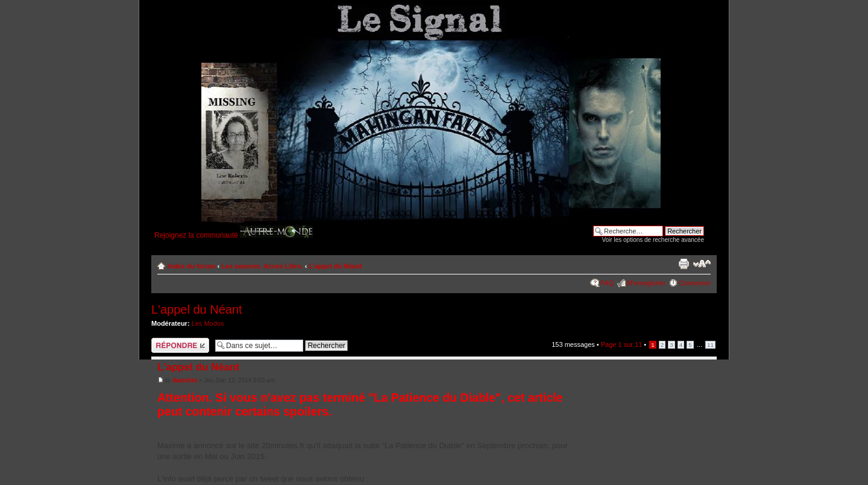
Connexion (695, 283)
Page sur (622, 344)
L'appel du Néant (335, 266)
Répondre (180, 345)
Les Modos (208, 323)
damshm (185, 380)
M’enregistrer (646, 283)
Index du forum (191, 266)
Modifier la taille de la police (702, 264)
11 (710, 345)
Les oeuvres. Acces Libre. (262, 266)
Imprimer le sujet (684, 264)
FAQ (607, 283)
